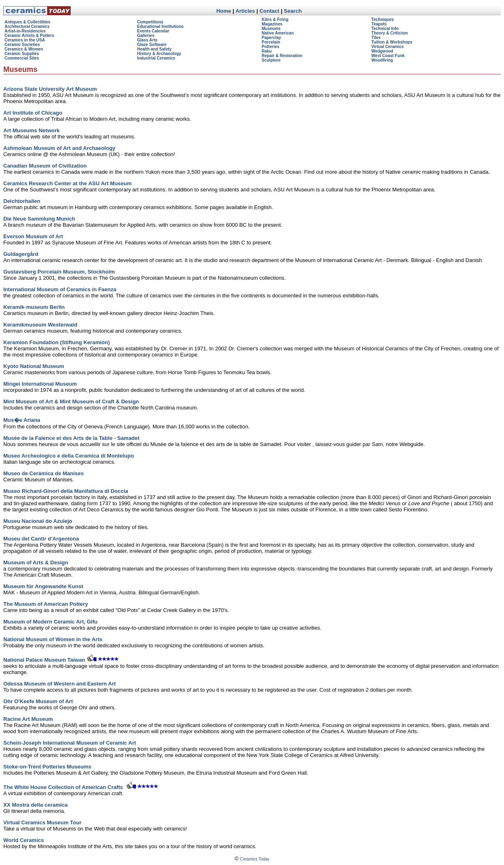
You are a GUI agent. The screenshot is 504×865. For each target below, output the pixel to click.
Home (224, 11)
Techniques (383, 20)
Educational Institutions (160, 26)
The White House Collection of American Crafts (63, 787)
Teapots (379, 24)
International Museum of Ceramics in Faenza (60, 289)
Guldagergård (21, 254)
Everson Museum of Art (33, 236)
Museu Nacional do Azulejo (38, 521)
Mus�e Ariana (22, 420)
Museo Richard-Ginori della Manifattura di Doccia (66, 491)
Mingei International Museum (40, 384)
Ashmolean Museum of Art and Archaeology (59, 148)
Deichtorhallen (22, 201)
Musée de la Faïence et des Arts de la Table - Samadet (71, 438)
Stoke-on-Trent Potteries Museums (47, 767)
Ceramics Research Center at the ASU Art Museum (68, 183)
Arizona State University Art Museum (50, 89)
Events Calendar (153, 31)
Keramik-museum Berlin (34, 307)
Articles (245, 11)
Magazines (272, 24)
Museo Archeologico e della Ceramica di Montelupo (69, 456)
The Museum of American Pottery (46, 604)
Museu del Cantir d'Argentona (41, 539)
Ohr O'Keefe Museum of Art (38, 701)
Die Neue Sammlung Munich (39, 219)
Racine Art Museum (28, 719)
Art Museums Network (31, 130)
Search (293, 11)
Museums (271, 29)
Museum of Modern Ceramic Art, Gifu (50, 622)
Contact (269, 11)
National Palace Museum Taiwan (44, 660)
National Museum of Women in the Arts (53, 639)
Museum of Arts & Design (36, 562)
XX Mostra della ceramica (36, 805)
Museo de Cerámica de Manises (44, 473)
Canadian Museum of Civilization (45, 166)
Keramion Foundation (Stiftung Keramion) (56, 342)
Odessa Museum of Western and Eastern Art (60, 684)
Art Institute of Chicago (33, 113)
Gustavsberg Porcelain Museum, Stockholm (59, 272)
